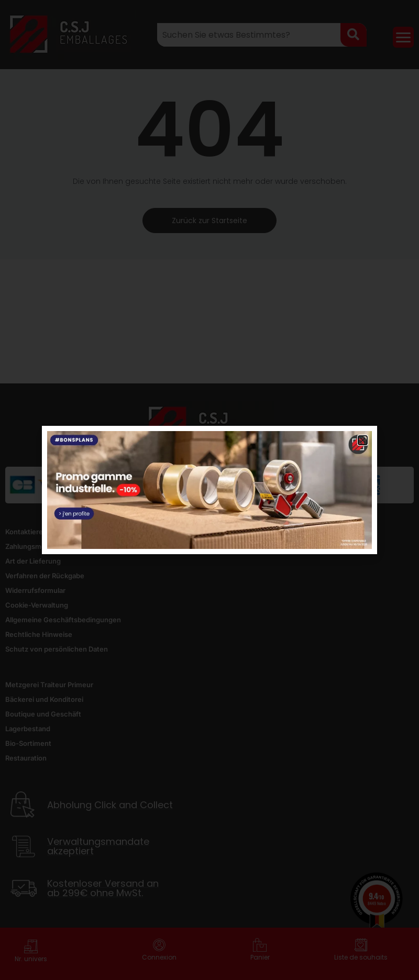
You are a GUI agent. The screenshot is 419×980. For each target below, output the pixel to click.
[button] (363, 440)
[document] (210, 490)
